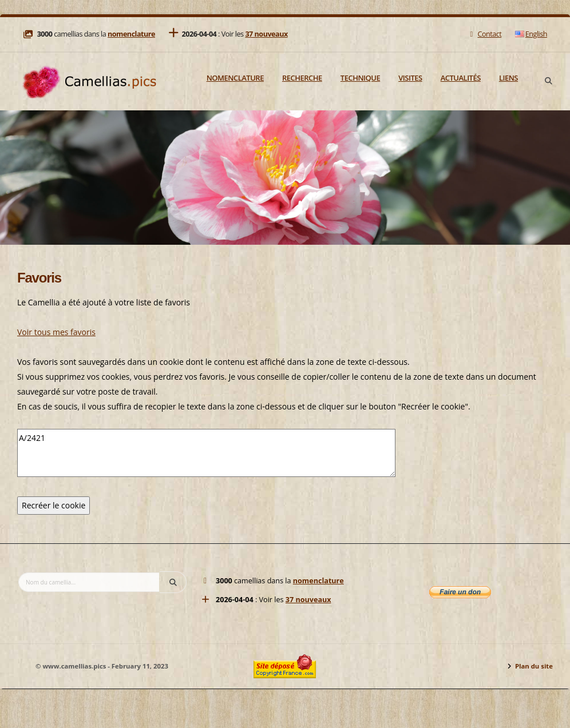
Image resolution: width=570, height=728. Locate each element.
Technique (360, 78)
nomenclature (131, 34)
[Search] (548, 81)
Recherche (302, 78)
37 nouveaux (266, 34)
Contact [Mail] (484, 34)
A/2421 (206, 453)
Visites (410, 78)
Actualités (461, 78)
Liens (508, 78)
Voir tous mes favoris (56, 332)
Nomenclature (235, 78)
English (531, 34)
